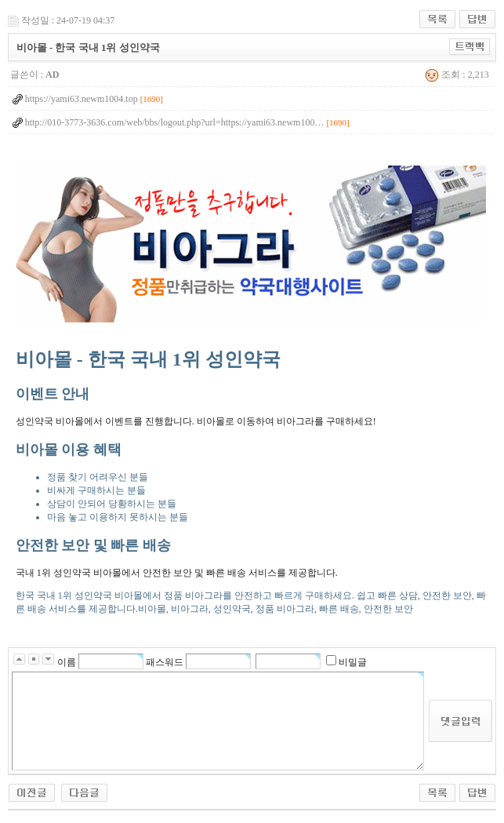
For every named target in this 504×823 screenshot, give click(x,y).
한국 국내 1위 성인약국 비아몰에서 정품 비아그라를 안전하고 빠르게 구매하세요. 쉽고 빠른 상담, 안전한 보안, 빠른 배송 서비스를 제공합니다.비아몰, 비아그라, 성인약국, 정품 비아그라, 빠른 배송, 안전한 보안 (251, 481)
